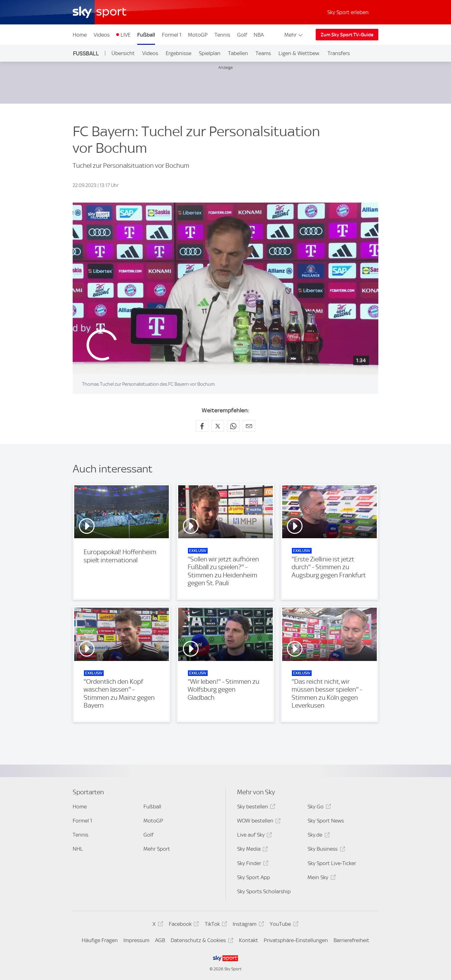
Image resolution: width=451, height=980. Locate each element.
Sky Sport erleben (348, 12)
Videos (102, 35)
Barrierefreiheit (351, 940)
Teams (263, 53)
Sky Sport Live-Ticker (332, 863)
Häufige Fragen (100, 940)
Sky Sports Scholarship (264, 891)
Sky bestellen (255, 808)
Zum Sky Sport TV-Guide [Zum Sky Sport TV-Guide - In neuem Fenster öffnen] (347, 35)
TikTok (215, 925)
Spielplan (210, 53)
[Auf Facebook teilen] (202, 426)
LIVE (126, 35)
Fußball (146, 35)
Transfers (339, 53)
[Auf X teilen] (218, 426)
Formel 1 (172, 35)
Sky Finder (252, 864)
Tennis (222, 35)
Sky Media (251, 850)
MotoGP (198, 35)
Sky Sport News (326, 821)
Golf (242, 35)
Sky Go (318, 808)
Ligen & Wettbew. (299, 53)
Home (80, 35)
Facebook (183, 925)
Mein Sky (321, 878)
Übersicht (123, 53)
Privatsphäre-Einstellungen (296, 940)
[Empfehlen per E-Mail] (249, 426)
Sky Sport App (254, 877)
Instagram (247, 925)
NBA (259, 35)
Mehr (294, 35)
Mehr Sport (157, 849)
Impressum (136, 940)
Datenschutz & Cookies (201, 941)
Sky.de (318, 836)
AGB (160, 940)
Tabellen (238, 53)
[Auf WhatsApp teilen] (233, 426)
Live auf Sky (254, 836)
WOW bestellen (258, 822)
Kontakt (249, 940)
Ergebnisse (179, 53)
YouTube (283, 925)
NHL (78, 849)
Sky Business (325, 850)
